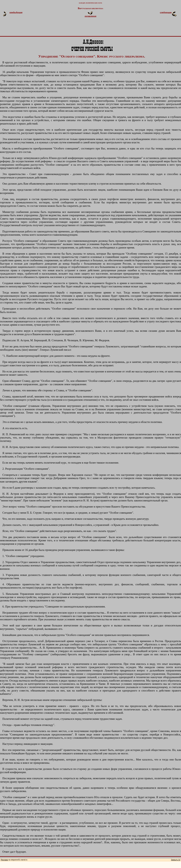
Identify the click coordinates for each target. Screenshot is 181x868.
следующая (166, 12)
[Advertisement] (94, 28)
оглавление (90, 16)
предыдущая (16, 12)
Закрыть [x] (176, 860)
